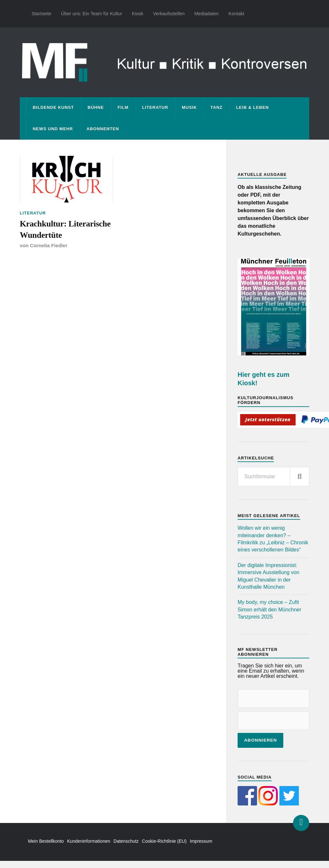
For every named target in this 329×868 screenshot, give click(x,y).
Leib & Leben (252, 107)
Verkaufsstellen (169, 14)
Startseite (42, 14)
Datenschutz (126, 841)
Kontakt (236, 14)
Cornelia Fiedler (49, 245)
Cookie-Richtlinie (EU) (164, 841)
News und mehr (53, 129)
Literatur (155, 107)
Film (123, 107)
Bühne (96, 107)
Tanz (216, 107)
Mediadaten (207, 14)
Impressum (201, 841)
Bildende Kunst (53, 107)
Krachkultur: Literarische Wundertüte (65, 229)
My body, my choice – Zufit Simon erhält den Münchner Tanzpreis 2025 (270, 609)
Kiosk (138, 14)
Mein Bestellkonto (46, 841)
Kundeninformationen (89, 841)
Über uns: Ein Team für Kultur (92, 14)
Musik (189, 107)
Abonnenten (103, 129)
